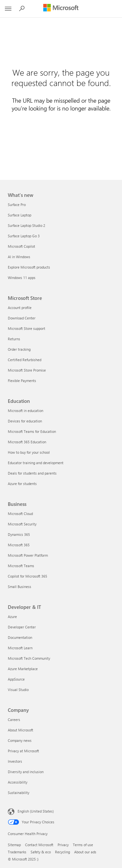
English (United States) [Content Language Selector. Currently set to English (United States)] (36, 811)
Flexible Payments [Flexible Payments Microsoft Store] (22, 381)
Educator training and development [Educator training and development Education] (36, 463)
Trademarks (17, 852)
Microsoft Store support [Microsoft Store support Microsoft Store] (27, 328)
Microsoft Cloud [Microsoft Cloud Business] (20, 514)
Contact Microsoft (39, 845)
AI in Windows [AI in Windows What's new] (19, 257)
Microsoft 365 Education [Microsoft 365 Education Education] (27, 442)
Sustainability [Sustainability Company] (19, 793)
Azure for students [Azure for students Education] (22, 484)
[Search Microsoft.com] (23, 8)
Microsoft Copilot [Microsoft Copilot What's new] (21, 246)
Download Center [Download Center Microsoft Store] (22, 318)
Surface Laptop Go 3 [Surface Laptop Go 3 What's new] (24, 236)
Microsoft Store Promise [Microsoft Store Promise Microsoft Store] (27, 370)
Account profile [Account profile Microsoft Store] (20, 308)
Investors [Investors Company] (15, 761)
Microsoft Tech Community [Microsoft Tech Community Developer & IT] (29, 658)
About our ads (85, 852)
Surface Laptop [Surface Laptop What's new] (20, 215)
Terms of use (83, 845)
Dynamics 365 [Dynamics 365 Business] (19, 534)
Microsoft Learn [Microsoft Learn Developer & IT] (20, 648)
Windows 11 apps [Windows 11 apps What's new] (22, 278)
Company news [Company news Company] (20, 740)
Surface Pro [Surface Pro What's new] (17, 205)
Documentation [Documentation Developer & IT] (20, 637)
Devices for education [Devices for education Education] (25, 421)
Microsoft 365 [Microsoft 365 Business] (19, 545)
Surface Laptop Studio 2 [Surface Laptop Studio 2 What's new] (27, 225)
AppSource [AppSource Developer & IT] (16, 679)
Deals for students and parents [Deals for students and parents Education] (32, 473)
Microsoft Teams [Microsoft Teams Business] (21, 566)
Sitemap (14, 845)
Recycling (62, 852)
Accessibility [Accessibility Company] (18, 782)
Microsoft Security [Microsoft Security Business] (22, 524)
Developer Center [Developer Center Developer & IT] (22, 627)
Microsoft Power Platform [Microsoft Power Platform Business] (28, 555)
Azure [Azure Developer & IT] (12, 617)
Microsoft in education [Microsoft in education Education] (26, 411)
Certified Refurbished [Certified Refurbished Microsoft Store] (25, 360)
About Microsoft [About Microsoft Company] (20, 730)
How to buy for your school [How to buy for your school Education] (29, 452)
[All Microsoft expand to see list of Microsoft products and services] (8, 9)
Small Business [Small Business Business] (20, 587)
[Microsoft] (61, 8)
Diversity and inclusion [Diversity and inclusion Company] (26, 772)
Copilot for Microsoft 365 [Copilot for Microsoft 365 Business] (27, 576)
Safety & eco (41, 852)
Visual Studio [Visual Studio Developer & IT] (18, 690)
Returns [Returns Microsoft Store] (14, 339)
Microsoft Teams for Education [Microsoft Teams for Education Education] (32, 431)
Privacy (63, 845)
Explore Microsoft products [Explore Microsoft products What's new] (29, 267)
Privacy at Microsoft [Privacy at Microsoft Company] (23, 751)
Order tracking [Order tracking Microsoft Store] (19, 349)
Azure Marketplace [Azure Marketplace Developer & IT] (23, 669)
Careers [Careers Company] (14, 720)
